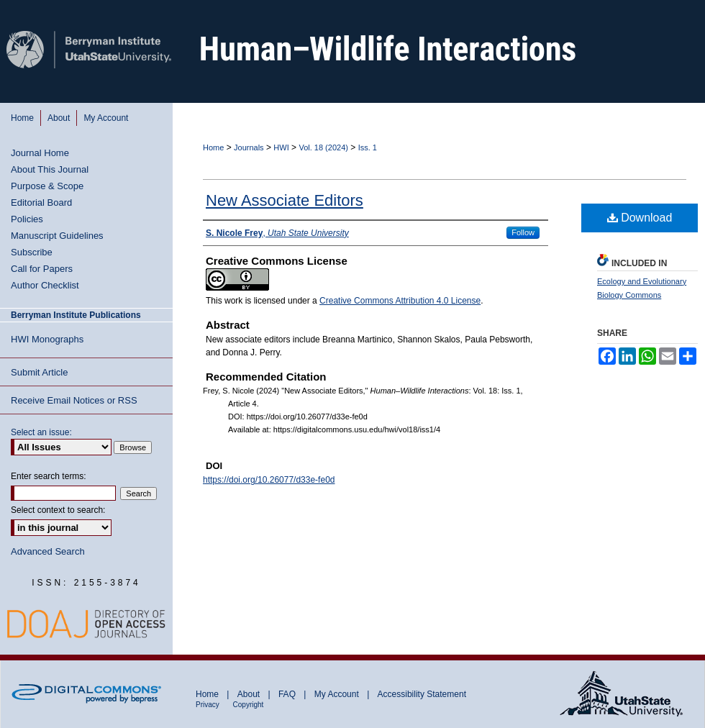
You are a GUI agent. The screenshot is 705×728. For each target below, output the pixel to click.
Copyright (249, 705)
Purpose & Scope (47, 186)
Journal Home (40, 153)
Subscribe (32, 252)
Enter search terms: (49, 476)
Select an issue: (41, 432)
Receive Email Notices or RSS (74, 400)
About (250, 694)
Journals (249, 147)
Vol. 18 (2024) (323, 147)
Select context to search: (58, 510)
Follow (523, 232)
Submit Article (39, 372)
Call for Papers (42, 269)
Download (640, 218)
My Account (338, 694)
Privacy (209, 705)
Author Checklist (45, 285)
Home (213, 147)
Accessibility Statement (422, 694)
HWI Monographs (47, 339)
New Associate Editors (285, 200)
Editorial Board (41, 203)
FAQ (288, 694)
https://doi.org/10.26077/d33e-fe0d (269, 480)
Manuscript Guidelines (57, 236)
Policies (27, 219)
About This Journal (50, 169)
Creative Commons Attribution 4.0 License (400, 301)
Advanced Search (48, 551)
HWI (281, 147)
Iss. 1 (368, 147)
